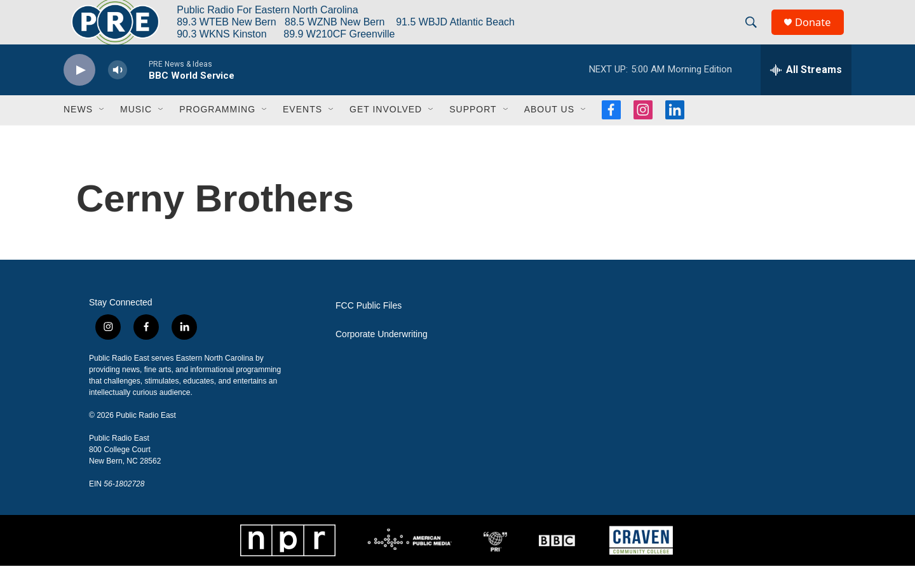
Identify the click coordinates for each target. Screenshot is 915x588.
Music (136, 132)
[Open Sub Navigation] (102, 132)
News (78, 132)
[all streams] (806, 92)
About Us (549, 132)
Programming (217, 132)
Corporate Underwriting (382, 357)
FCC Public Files (369, 328)
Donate (819, 33)
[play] (79, 92)
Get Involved (386, 132)
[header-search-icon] (756, 34)
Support (473, 132)
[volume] (118, 92)
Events (302, 132)
